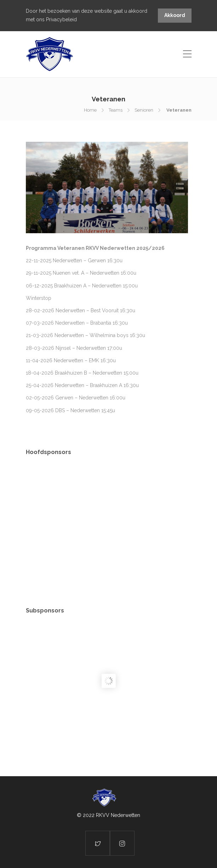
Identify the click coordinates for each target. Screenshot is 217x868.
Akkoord (175, 15)
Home (90, 110)
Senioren (144, 110)
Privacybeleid (61, 19)
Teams (116, 110)
